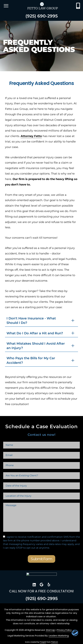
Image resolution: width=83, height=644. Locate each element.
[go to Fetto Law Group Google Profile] (42, 585)
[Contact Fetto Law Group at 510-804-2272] (78, 6)
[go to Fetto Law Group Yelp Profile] (49, 585)
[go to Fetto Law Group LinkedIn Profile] (34, 585)
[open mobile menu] (6, 6)
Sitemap (50, 630)
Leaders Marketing (59, 636)
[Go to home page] (42, 576)
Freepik (43, 642)
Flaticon (55, 642)
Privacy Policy (64, 630)
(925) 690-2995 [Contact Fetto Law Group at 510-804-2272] (42, 16)
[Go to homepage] (43, 6)
